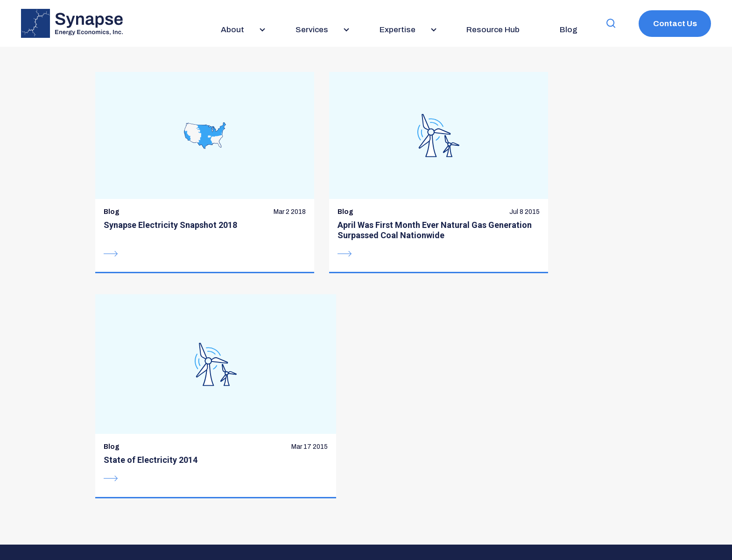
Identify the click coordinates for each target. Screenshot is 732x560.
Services (305, 354)
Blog (412, 354)
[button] (611, 24)
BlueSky (518, 410)
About (299, 335)
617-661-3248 (145, 418)
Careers (419, 372)
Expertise (306, 372)
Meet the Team (317, 390)
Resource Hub (432, 335)
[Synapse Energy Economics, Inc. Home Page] (72, 23)
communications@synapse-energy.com (182, 429)
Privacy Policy (293, 526)
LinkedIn (542, 410)
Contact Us (675, 24)
